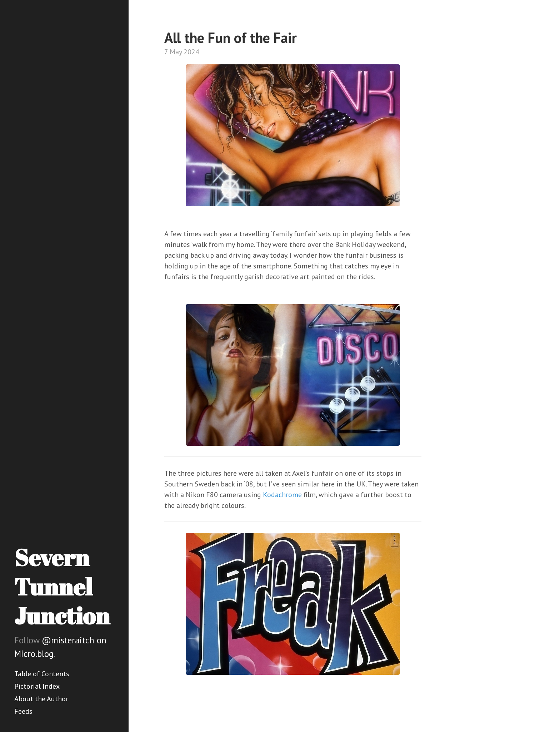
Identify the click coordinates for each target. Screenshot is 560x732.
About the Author (41, 699)
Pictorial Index (37, 686)
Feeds (23, 711)
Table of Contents (42, 674)
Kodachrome (282, 495)
